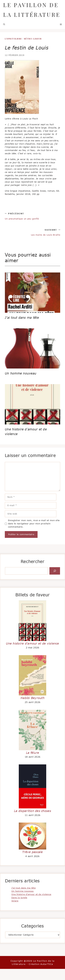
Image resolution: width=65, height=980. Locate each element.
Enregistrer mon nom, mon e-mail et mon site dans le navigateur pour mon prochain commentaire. (34, 524)
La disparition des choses (32, 811)
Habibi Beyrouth (32, 698)
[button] (4, 24)
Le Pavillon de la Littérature (32, 10)
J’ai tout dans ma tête (22, 318)
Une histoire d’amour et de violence (32, 643)
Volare (15, 901)
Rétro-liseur (33, 39)
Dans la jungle (19, 898)
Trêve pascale (32, 852)
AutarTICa (47, 964)
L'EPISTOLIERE (13, 39)
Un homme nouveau (21, 373)
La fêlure (32, 753)
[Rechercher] (55, 571)
